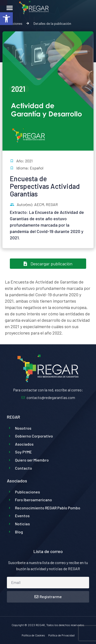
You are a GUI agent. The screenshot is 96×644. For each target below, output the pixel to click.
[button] (6, 19)
